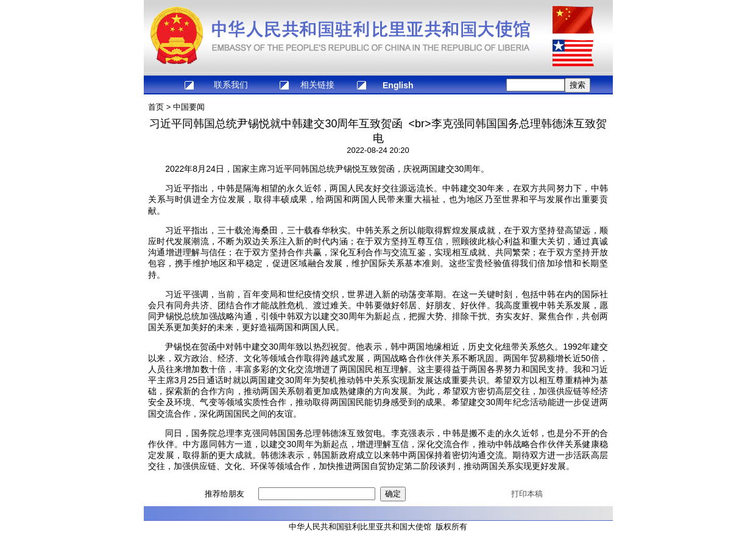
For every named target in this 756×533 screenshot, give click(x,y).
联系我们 (231, 85)
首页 (156, 107)
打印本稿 (527, 494)
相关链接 (317, 85)
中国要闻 (189, 107)
